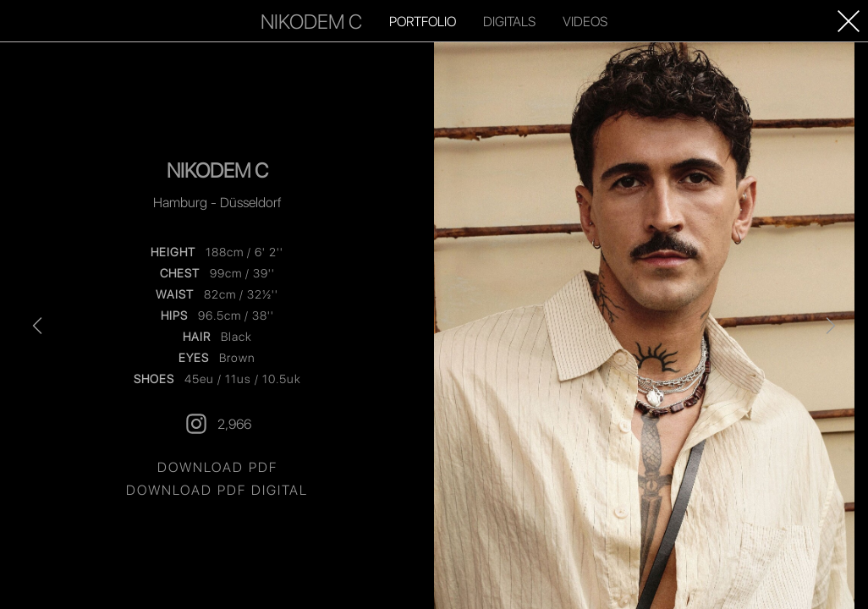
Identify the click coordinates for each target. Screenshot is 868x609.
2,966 (217, 424)
